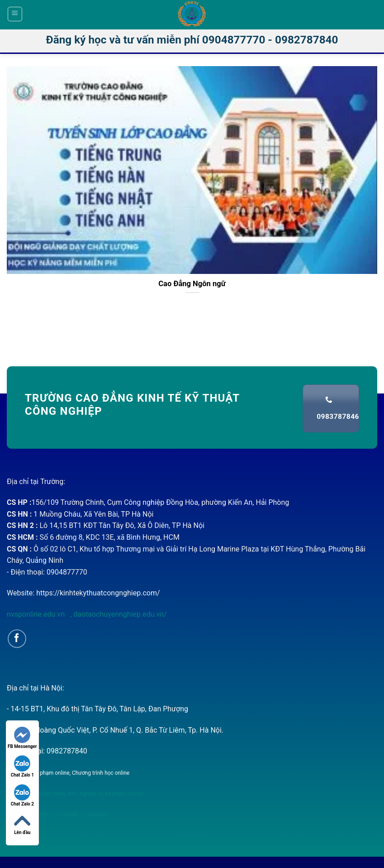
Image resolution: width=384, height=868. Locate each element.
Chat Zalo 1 (22, 766)
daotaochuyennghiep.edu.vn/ (119, 614)
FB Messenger (22, 738)
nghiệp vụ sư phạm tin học (111, 794)
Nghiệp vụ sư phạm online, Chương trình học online (68, 773)
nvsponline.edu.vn (37, 614)
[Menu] (15, 14)
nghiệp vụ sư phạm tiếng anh (42, 794)
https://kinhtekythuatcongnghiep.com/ (98, 593)
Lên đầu (22, 824)
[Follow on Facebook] (17, 639)
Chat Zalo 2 (22, 795)
